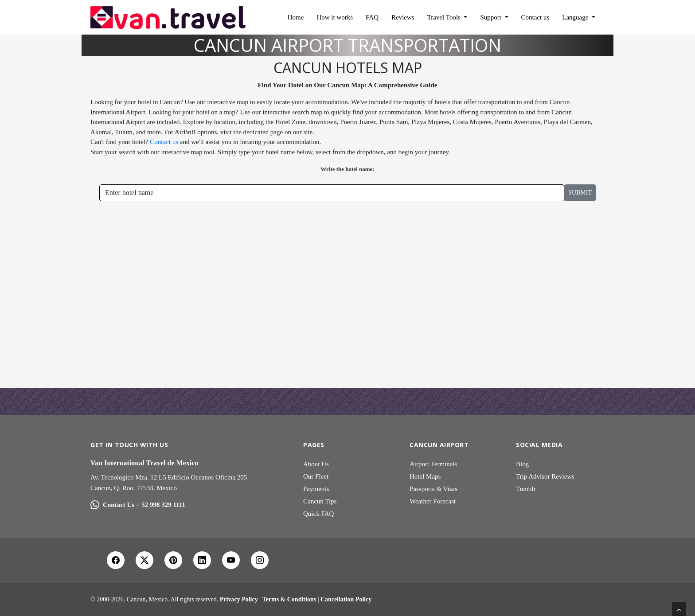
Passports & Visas (433, 489)
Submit (580, 193)
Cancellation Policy (346, 599)
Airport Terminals (433, 464)
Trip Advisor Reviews (545, 476)
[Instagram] (260, 560)
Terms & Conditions (289, 599)
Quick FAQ (318, 514)
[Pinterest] (173, 560)
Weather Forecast (433, 501)
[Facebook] (116, 560)
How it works (335, 17)
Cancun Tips (320, 501)
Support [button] (491, 17)
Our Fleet (316, 476)
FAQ (372, 17)
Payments (316, 489)
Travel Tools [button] (445, 17)
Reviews (403, 17)
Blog (522, 464)
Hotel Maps (425, 476)
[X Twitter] (144, 560)
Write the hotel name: (347, 169)
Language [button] (576, 17)
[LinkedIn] (202, 560)
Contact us (535, 17)
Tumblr (526, 489)
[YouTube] (231, 560)
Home (296, 17)
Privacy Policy (239, 599)
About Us (316, 464)
